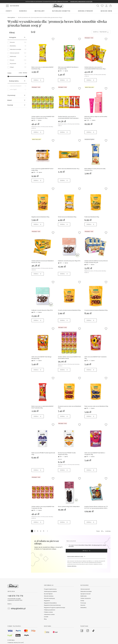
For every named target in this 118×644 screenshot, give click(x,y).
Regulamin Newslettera (50, 603)
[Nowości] (17, 43)
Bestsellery (84, 608)
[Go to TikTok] (93, 631)
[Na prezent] (17, 64)
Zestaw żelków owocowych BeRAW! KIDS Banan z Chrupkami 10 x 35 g (43, 117)
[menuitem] (9, 11)
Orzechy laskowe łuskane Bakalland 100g (96, 310)
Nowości (83, 605)
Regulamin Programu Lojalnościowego (55, 608)
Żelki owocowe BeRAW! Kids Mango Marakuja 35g (41, 358)
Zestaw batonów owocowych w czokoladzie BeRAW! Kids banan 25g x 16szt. (95, 68)
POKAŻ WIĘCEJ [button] (72, 566)
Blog (45, 619)
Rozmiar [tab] (10, 105)
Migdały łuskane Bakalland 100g (40, 217)
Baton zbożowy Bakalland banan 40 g (69, 169)
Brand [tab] (10, 100)
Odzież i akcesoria (86, 598)
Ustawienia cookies (49, 614)
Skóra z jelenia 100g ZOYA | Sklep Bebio (69, 507)
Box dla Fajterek (48, 594)
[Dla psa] (17, 61)
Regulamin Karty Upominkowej (52, 605)
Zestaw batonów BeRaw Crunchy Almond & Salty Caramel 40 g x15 (96, 262)
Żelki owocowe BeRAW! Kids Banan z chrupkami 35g (68, 68)
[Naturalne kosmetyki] (17, 50)
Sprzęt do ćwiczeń (86, 594)
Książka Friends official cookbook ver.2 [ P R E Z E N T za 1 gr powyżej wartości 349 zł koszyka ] (96, 507)
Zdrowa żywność (85, 589)
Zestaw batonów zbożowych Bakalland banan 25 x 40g (43, 262)
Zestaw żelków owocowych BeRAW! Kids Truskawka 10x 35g (43, 507)
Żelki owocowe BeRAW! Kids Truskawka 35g (95, 358)
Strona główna (11, 17)
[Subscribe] (86, 551)
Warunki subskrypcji (49, 598)
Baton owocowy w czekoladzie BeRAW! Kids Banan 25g (43, 68)
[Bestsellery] (17, 46)
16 (39, 172)
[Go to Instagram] (88, 631)
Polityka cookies (48, 612)
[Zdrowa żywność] (17, 54)
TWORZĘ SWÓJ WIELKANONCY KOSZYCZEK (81, 2)
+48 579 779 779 (15, 596)
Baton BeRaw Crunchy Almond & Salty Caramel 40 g (95, 169)
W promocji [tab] (11, 95)
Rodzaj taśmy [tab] (14, 81)
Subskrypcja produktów (50, 591)
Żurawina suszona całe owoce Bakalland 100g (70, 407)
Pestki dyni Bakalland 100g (92, 217)
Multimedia (84, 596)
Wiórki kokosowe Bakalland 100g (67, 217)
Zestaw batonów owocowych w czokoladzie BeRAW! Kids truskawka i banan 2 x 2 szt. (68, 117)
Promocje (83, 603)
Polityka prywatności (50, 610)
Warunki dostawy (49, 596)
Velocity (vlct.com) (19, 643)
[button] (106, 6)
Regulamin (47, 601)
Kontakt (46, 617)
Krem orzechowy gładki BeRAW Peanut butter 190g (42, 169)
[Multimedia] (17, 57)
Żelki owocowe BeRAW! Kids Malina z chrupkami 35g (95, 454)
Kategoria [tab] (13, 37)
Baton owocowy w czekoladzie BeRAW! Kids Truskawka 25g (43, 407)
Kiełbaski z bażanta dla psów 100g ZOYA (69, 261)
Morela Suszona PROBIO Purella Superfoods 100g (67, 454)
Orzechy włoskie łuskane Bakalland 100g (69, 310)
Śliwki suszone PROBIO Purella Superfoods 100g (43, 454)
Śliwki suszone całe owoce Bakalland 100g (96, 406)
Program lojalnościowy (50, 589)
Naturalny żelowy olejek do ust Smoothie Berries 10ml (96, 117)
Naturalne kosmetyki (86, 591)
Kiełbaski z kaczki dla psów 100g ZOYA (42, 310)
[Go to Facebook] (82, 631)
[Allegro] (17, 67)
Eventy (82, 601)
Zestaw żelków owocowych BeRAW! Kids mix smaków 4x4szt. (69, 358)
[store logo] (58, 6)
